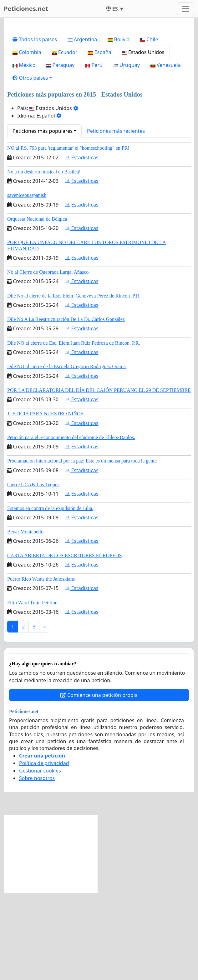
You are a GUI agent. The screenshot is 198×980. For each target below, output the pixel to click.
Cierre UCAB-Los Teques (33, 572)
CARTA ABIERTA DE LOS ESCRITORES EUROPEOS (64, 643)
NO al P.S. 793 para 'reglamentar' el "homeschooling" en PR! (68, 235)
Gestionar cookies (40, 858)
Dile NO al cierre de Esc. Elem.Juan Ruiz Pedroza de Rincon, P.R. (74, 430)
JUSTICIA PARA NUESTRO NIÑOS (45, 501)
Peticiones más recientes (116, 218)
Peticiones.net (26, 9)
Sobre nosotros (37, 866)
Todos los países (35, 127)
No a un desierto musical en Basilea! (44, 259)
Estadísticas (81, 245)
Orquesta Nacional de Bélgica (37, 306)
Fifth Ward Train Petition (32, 690)
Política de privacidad (44, 851)
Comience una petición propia (99, 782)
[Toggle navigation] (185, 9)
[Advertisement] (99, 72)
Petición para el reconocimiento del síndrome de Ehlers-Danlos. (71, 525)
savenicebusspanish (27, 283)
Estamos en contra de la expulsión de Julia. (50, 596)
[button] (32, 165)
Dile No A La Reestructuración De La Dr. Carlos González (66, 407)
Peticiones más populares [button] (43, 218)
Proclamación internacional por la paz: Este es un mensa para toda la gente (82, 548)
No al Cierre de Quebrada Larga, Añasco (48, 360)
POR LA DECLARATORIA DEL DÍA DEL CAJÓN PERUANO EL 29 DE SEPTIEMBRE (99, 478)
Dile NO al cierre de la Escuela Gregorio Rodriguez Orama (66, 454)
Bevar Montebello (25, 619)
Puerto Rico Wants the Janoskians (41, 666)
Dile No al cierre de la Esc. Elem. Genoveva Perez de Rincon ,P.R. (74, 383)
